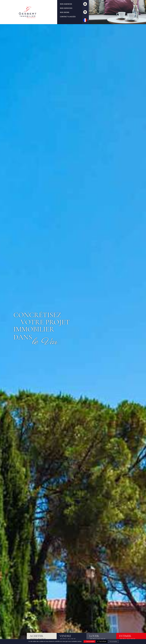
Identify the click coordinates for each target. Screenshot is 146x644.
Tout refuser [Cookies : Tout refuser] (102, 641)
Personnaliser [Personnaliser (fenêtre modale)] (113, 641)
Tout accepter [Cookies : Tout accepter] (89, 641)
